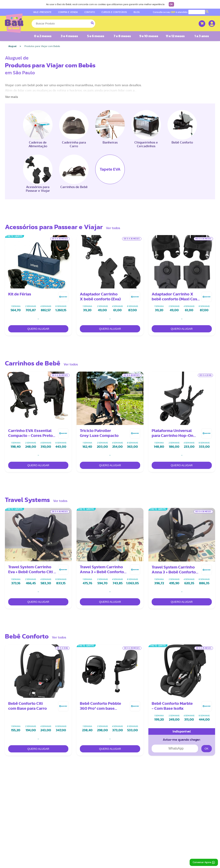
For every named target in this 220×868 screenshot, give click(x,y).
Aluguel (12, 46)
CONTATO (90, 12)
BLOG (137, 12)
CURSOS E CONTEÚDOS (114, 12)
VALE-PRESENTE (42, 12)
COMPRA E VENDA (68, 12)
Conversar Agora (204, 862)
